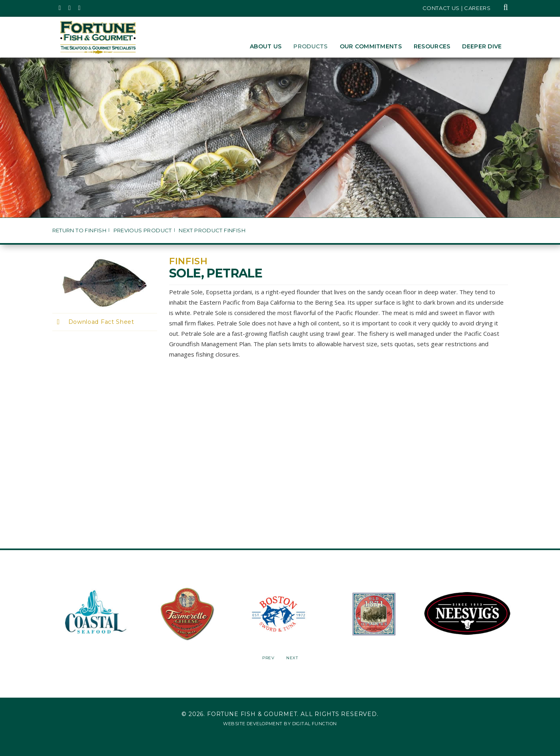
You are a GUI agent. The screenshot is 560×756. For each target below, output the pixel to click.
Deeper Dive (482, 46)
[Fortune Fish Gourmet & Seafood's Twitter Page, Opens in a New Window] (60, 8)
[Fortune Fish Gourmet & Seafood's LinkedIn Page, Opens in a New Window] (80, 8)
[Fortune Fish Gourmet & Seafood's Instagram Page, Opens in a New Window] (70, 8)
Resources (432, 46)
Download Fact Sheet (101, 322)
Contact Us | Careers (457, 8)
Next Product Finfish (212, 230)
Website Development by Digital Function (280, 724)
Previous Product (143, 230)
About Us (266, 46)
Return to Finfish (80, 230)
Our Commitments (371, 46)
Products (310, 46)
